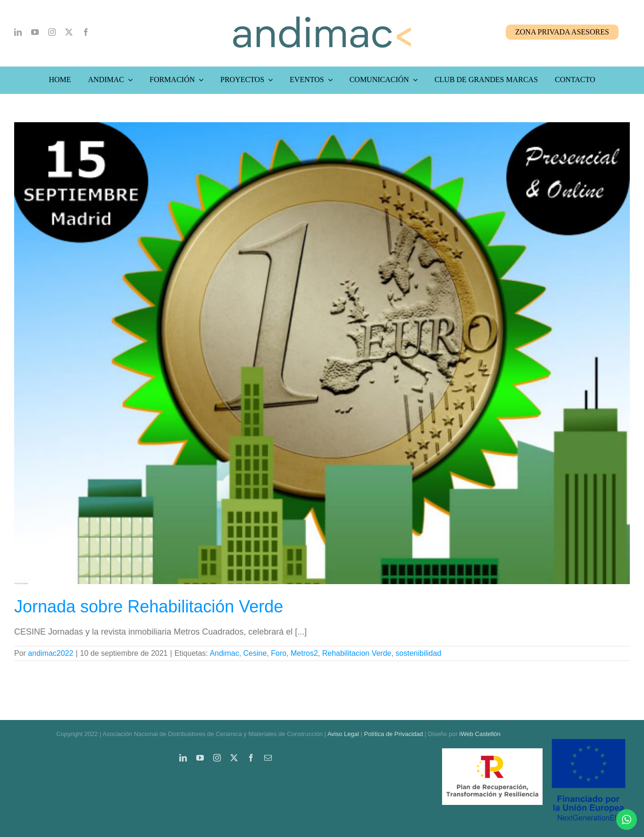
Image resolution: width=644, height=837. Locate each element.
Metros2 (304, 653)
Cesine (255, 653)
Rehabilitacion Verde (357, 653)
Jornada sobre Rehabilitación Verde (149, 607)
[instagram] (52, 32)
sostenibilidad (418, 653)
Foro (279, 653)
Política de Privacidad (393, 734)
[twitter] (69, 32)
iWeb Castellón (480, 734)
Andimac (224, 653)
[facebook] (86, 32)
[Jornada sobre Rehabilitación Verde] (322, 353)
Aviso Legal (343, 734)
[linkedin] (18, 32)
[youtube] (35, 32)
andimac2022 (50, 653)
